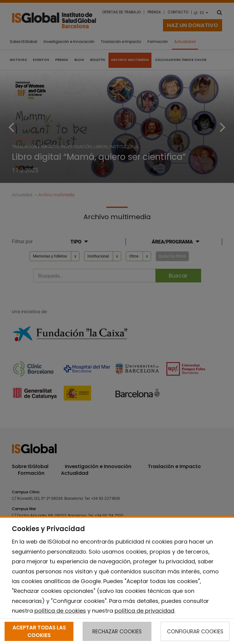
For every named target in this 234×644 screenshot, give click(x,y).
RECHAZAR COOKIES (117, 632)
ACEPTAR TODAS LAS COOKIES (39, 631)
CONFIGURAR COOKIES (195, 632)
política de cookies (60, 611)
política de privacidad (144, 611)
